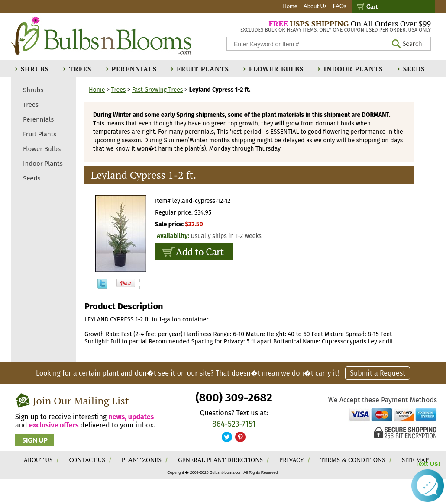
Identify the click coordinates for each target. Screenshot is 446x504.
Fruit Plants (203, 69)
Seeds (414, 69)
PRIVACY (292, 460)
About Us (315, 6)
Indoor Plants (353, 69)
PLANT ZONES (142, 460)
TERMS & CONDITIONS (353, 460)
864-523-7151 (234, 424)
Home (290, 6)
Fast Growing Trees (158, 90)
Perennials (134, 69)
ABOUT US (38, 460)
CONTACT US (87, 460)
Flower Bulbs (276, 69)
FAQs (340, 6)
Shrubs (35, 69)
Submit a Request (378, 373)
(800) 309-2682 (234, 398)
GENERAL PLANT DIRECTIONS (220, 460)
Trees (80, 69)
